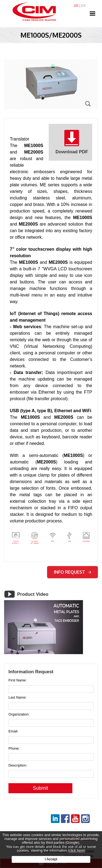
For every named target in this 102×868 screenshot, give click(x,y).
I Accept (51, 859)
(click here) (77, 850)
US (76, 6)
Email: (13, 731)
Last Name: (17, 698)
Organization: (19, 714)
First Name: (18, 680)
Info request (72, 572)
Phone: (14, 749)
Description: (18, 765)
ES (84, 6)
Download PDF (72, 142)
